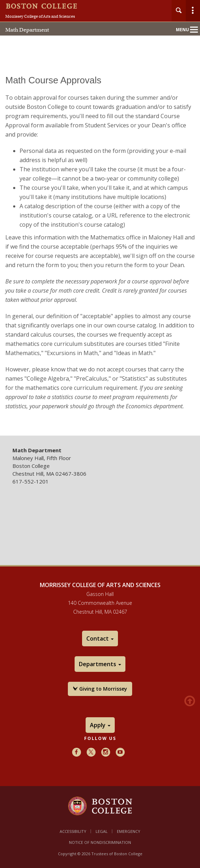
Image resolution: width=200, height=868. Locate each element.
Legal (102, 831)
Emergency (129, 831)
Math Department (27, 30)
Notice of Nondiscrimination (100, 842)
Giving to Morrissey (100, 689)
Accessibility (73, 831)
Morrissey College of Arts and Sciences (40, 16)
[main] (100, 250)
